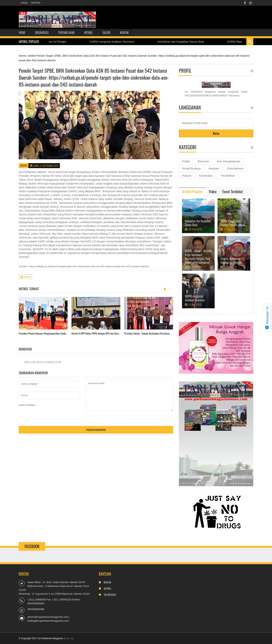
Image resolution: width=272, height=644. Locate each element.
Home (22, 33)
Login (24, 3)
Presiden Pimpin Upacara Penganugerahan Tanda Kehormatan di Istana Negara (43, 333)
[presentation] (48, 415)
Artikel (88, 33)
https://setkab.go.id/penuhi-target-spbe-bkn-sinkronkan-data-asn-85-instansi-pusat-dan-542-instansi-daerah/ (89, 266)
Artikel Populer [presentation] (192, 191)
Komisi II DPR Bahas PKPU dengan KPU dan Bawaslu (96, 333)
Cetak (25, 277)
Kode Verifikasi (27, 405)
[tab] (192, 191)
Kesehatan (206, 176)
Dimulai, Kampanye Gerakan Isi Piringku (231, 260)
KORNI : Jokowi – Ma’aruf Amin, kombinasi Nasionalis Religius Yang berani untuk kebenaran (198, 257)
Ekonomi (203, 161)
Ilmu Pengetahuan (229, 161)
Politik (24, 166)
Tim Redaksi (110, 595)
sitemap (70, 638)
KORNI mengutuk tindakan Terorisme (115, 42)
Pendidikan (228, 176)
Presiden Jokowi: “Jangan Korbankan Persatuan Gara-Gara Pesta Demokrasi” (149, 333)
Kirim (216, 133)
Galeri (106, 33)
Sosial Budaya (191, 168)
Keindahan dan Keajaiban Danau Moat (184, 42)
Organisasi (42, 33)
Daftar (36, 3)
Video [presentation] (212, 191)
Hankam (214, 168)
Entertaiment (235, 168)
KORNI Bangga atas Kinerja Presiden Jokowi (233, 223)
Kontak (124, 33)
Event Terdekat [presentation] (233, 191)
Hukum (187, 176)
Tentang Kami (66, 33)
